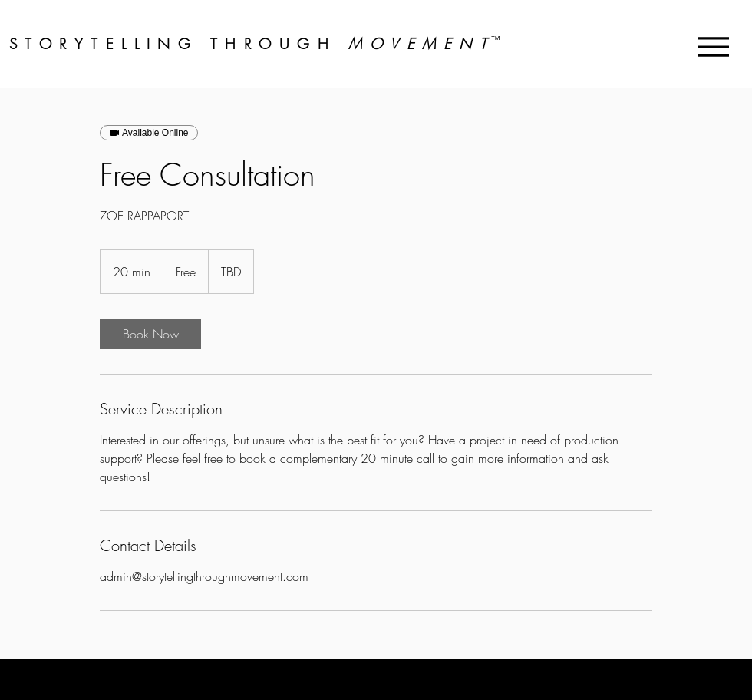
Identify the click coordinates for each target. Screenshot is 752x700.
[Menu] (713, 46)
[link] (150, 334)
